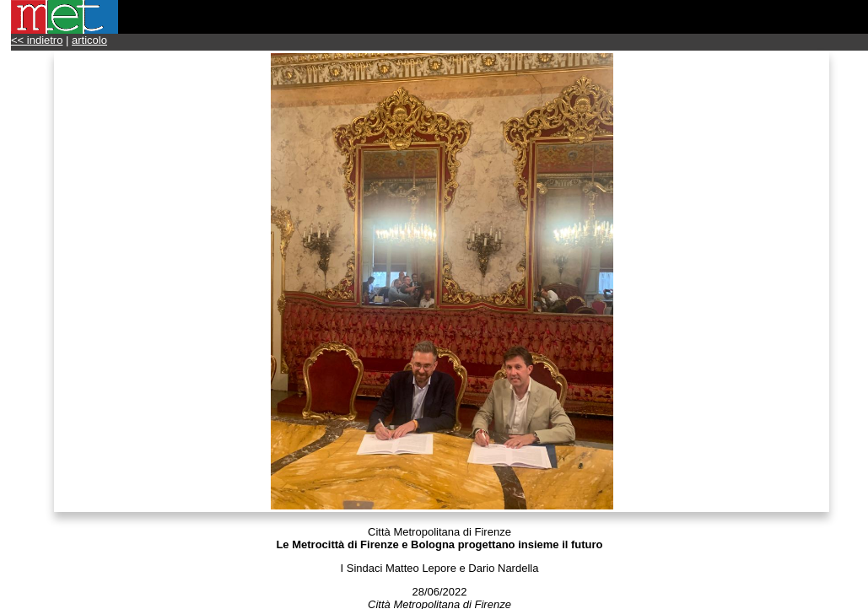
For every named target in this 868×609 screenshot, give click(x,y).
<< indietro (37, 40)
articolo (89, 40)
